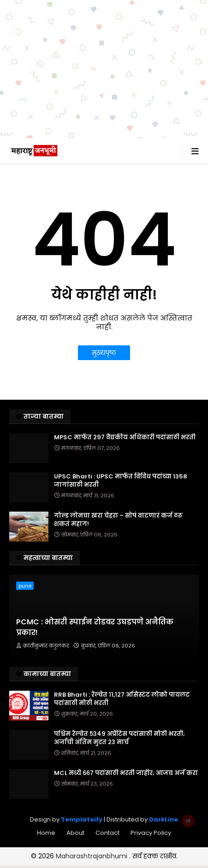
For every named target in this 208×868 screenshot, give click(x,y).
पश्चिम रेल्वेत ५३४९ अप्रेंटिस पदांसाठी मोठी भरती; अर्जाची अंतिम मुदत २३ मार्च (119, 738)
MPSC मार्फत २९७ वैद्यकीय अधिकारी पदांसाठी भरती (125, 437)
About (75, 833)
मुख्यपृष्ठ (104, 353)
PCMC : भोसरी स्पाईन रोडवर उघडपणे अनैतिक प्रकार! (95, 627)
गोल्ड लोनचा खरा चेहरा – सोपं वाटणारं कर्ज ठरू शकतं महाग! (118, 520)
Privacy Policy (151, 833)
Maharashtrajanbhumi (92, 856)
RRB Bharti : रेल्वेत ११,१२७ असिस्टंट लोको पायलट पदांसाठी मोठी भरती (122, 699)
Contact (107, 833)
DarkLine (163, 819)
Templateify (82, 819)
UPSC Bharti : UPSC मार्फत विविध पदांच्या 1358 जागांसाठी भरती (121, 481)
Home (46, 833)
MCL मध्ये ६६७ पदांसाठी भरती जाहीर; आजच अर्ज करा (126, 773)
